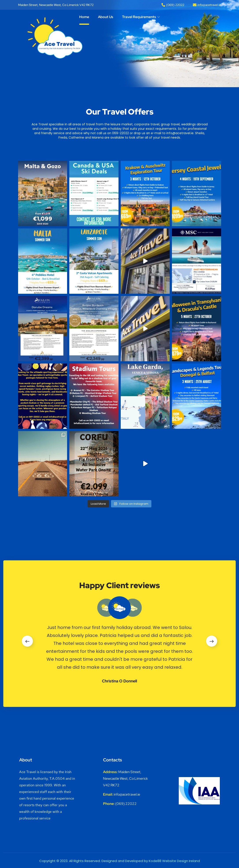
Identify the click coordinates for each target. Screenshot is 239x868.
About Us (106, 17)
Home (84, 17)
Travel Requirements (139, 17)
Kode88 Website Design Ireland (174, 861)
